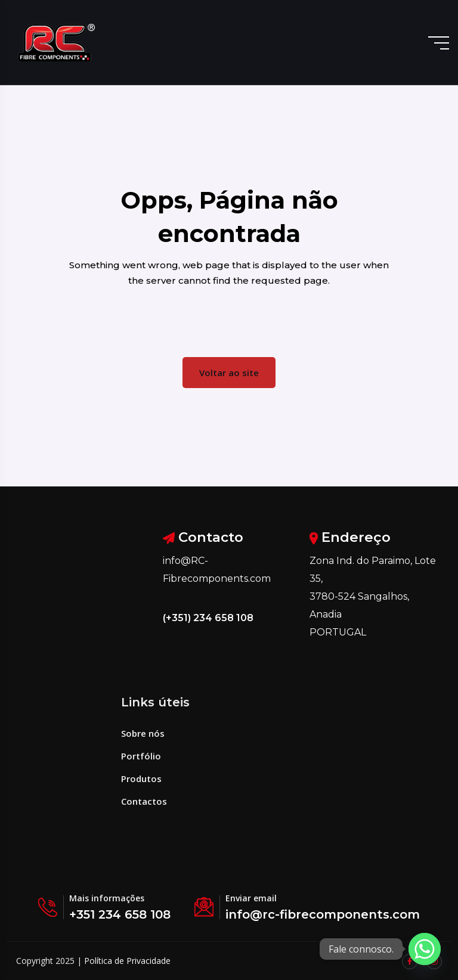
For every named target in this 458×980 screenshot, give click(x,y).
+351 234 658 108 (120, 914)
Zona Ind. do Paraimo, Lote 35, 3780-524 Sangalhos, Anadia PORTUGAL (373, 596)
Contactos (144, 801)
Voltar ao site (229, 373)
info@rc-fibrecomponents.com (323, 914)
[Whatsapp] (425, 949)
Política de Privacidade (127, 961)
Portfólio (141, 756)
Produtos (141, 779)
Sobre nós (143, 733)
